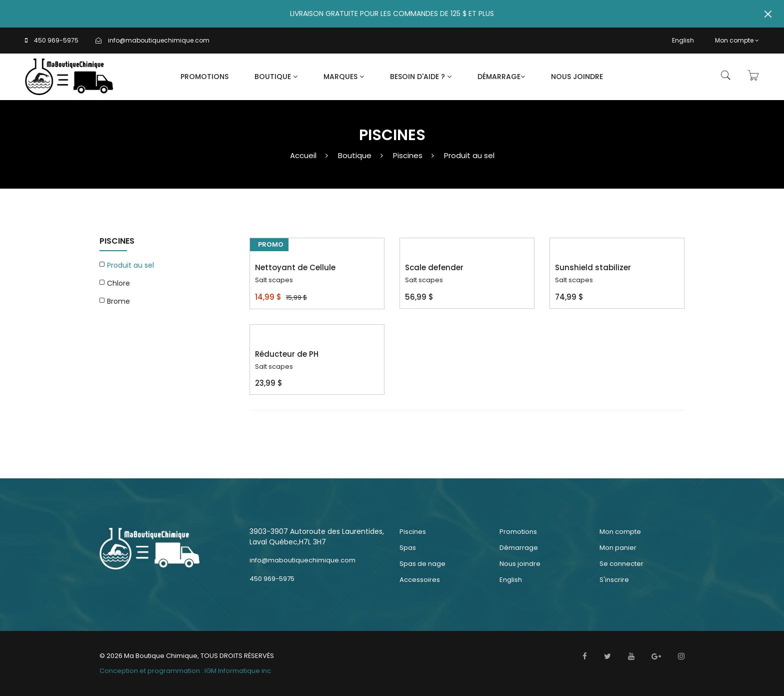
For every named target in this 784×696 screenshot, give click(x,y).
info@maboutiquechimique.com (159, 40)
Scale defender (434, 267)
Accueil (303, 155)
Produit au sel (469, 155)
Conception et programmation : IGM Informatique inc (185, 671)
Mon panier (618, 548)
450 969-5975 (56, 40)
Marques (344, 77)
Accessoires (420, 580)
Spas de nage (422, 564)
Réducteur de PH (287, 354)
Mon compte (737, 40)
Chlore (118, 283)
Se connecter (621, 564)
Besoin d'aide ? (421, 77)
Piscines (408, 155)
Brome (118, 301)
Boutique (276, 77)
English (683, 40)
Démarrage (501, 77)
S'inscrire (614, 580)
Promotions (204, 77)
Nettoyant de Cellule (295, 267)
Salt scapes (274, 280)
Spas (408, 548)
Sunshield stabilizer (593, 267)
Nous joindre (577, 77)
